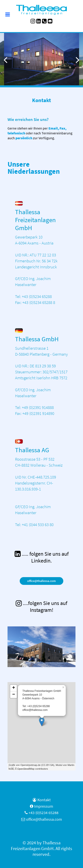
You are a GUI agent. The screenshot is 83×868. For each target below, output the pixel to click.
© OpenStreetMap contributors (31, 769)
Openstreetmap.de (30, 765)
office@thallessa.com (41, 581)
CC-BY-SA (48, 765)
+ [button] (14, 688)
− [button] (14, 695)
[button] (78, 60)
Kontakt (44, 800)
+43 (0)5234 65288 (43, 813)
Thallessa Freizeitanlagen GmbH (36, 846)
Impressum (44, 806)
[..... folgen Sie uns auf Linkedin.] (42, 557)
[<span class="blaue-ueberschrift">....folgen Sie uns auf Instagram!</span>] (41, 607)
